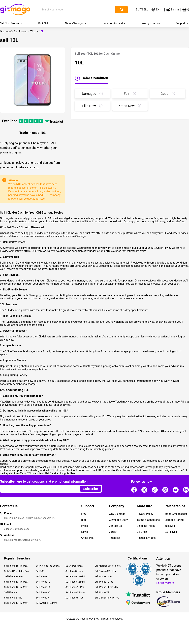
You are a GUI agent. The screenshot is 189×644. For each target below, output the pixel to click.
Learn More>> (165, 583)
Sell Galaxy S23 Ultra (105, 571)
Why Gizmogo (117, 514)
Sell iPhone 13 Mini (75, 576)
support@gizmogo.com (16, 529)
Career (113, 532)
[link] (5, 31)
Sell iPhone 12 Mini (75, 582)
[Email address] (39, 489)
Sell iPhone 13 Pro (104, 576)
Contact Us (115, 526)
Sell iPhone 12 (43, 582)
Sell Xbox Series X (74, 571)
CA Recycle (171, 532)
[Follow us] (134, 490)
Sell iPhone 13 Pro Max (16, 582)
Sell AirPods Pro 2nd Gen (48, 566)
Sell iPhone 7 (42, 598)
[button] (157, 10)
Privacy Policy (145, 514)
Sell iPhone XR (102, 592)
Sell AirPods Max (74, 566)
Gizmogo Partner (150, 23)
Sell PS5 (40, 571)
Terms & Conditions (148, 520)
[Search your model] (72, 10)
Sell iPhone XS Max (75, 592)
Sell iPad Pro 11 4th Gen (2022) (18, 571)
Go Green (142, 532)
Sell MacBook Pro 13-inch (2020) (108, 566)
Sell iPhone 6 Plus (74, 598)
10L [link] (42, 31)
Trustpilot (114, 538)
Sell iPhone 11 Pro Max (107, 587)
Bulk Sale (44, 23)
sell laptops (101, 467)
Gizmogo (5, 31)
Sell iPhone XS (43, 592)
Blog (84, 520)
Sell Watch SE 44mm (46, 603)
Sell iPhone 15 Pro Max (16, 566)
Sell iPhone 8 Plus (13, 598)
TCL (33, 31)
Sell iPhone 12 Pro (104, 582)
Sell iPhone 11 (43, 587)
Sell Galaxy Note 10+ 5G (107, 598)
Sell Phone (20, 31)
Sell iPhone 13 (43, 576)
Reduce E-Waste (146, 538)
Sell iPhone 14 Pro (13, 576)
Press (84, 526)
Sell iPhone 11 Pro (75, 587)
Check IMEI (88, 538)
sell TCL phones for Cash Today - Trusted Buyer (120, 470)
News (84, 532)
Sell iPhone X (11, 592)
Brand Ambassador (114, 23)
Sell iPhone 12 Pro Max (16, 587)
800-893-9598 (12, 518)
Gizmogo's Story (118, 520)
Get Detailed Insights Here (60, 473)
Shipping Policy (146, 526)
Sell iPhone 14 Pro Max (16, 603)
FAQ (84, 514)
